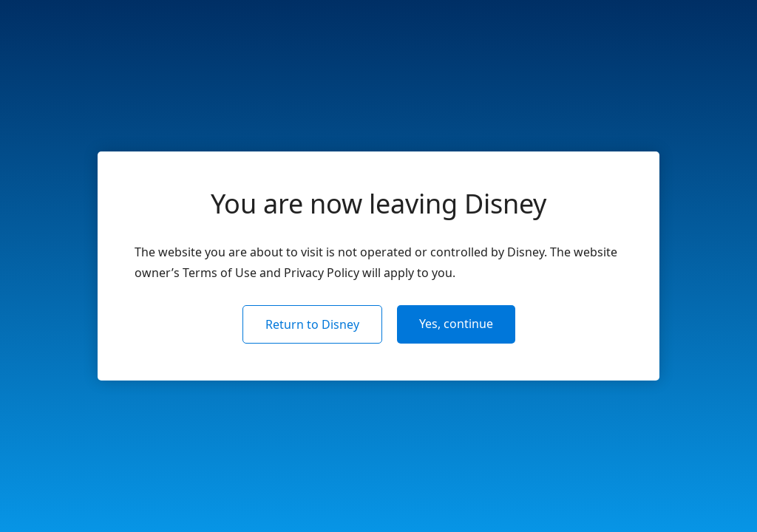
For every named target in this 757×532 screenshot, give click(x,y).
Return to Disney (312, 324)
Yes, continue (456, 324)
